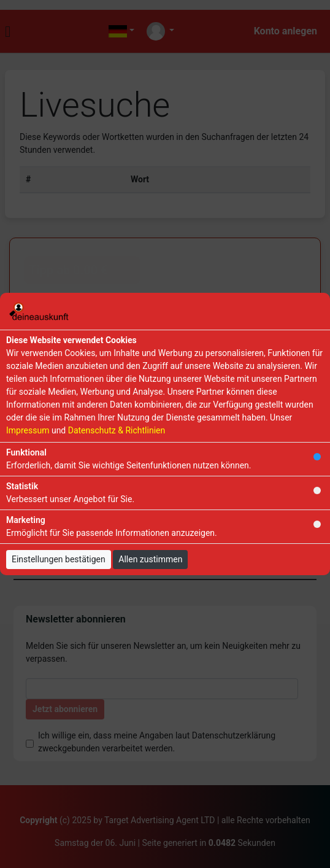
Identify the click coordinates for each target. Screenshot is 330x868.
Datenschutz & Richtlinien (117, 430)
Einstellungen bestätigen (59, 559)
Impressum (28, 430)
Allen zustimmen (150, 559)
